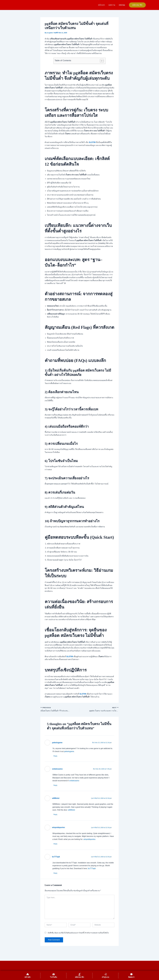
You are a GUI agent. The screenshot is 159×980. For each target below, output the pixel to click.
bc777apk (56, 857)
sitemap (122, 5)
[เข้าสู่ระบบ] (106, 975)
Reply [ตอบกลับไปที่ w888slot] (55, 814)
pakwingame (57, 743)
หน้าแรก (102, 5)
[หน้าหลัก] (28, 975)
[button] (137, 5)
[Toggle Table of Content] (101, 61)
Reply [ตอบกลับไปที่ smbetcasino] (55, 785)
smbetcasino (57, 769)
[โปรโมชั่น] (53, 975)
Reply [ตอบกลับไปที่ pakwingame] (55, 756)
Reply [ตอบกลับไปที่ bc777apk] (55, 873)
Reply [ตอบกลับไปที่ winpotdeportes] (55, 844)
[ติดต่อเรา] (131, 975)
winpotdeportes (58, 827)
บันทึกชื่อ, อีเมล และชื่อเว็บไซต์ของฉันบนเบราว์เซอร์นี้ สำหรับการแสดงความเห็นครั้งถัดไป (78, 933)
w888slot (56, 798)
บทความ (112, 5)
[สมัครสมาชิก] (79, 975)
